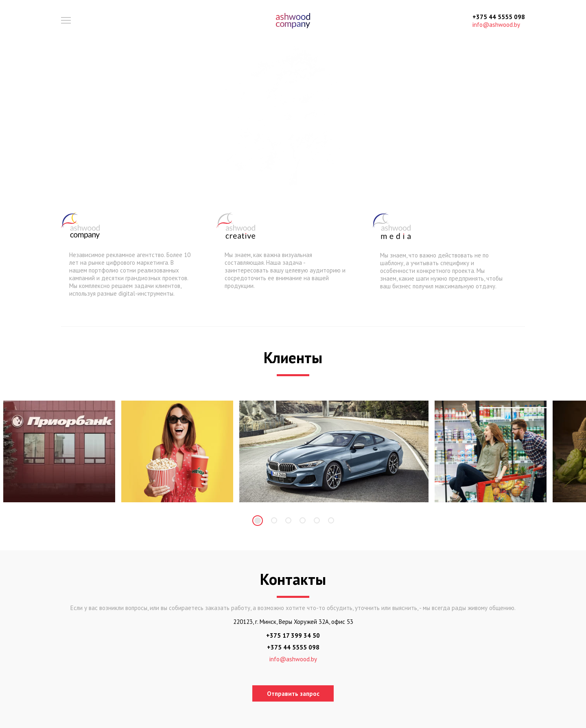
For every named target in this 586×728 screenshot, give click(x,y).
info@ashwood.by (496, 25)
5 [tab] (317, 520)
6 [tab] (331, 520)
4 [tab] (303, 520)
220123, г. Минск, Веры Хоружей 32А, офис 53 (293, 622)
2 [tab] (274, 520)
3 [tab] (288, 520)
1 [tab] (258, 521)
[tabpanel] (59, 451)
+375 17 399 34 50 (293, 635)
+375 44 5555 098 (499, 17)
